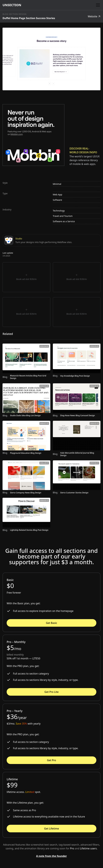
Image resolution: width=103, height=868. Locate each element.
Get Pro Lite (51, 692)
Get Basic (51, 623)
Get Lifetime (52, 829)
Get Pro (51, 760)
